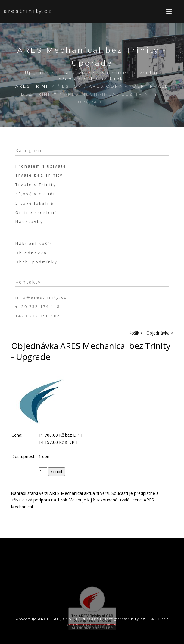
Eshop (72, 86)
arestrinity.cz (21, 11)
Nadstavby (29, 221)
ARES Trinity (35, 86)
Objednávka (31, 253)
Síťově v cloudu (36, 194)
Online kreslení (36, 212)
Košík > (136, 333)
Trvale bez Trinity (39, 175)
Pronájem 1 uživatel (42, 166)
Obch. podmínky (36, 262)
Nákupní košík (34, 243)
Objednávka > (160, 333)
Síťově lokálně (34, 203)
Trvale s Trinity (36, 184)
